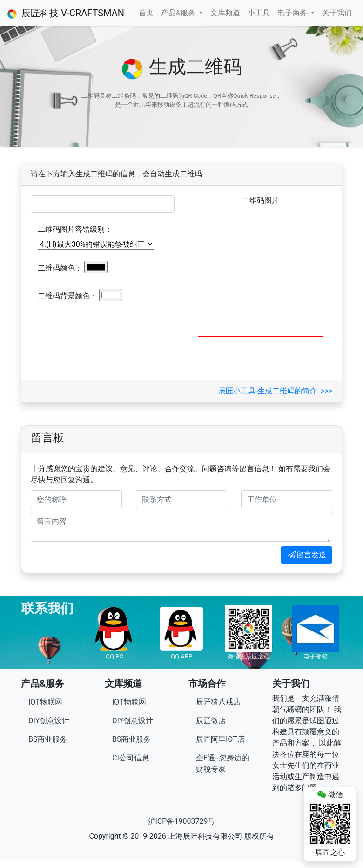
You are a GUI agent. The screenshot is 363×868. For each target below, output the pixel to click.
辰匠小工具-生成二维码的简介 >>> (275, 391)
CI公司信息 (131, 758)
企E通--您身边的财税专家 (222, 763)
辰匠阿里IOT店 (220, 739)
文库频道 (225, 13)
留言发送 (306, 555)
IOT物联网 (45, 702)
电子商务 (293, 13)
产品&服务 (179, 13)
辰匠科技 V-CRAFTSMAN (66, 13)
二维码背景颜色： (67, 296)
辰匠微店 (211, 721)
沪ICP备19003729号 (182, 821)
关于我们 (337, 13)
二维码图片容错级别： (75, 229)
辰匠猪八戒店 (218, 702)
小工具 (259, 13)
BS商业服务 (48, 739)
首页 (146, 13)
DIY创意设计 (49, 721)
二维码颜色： (60, 268)
